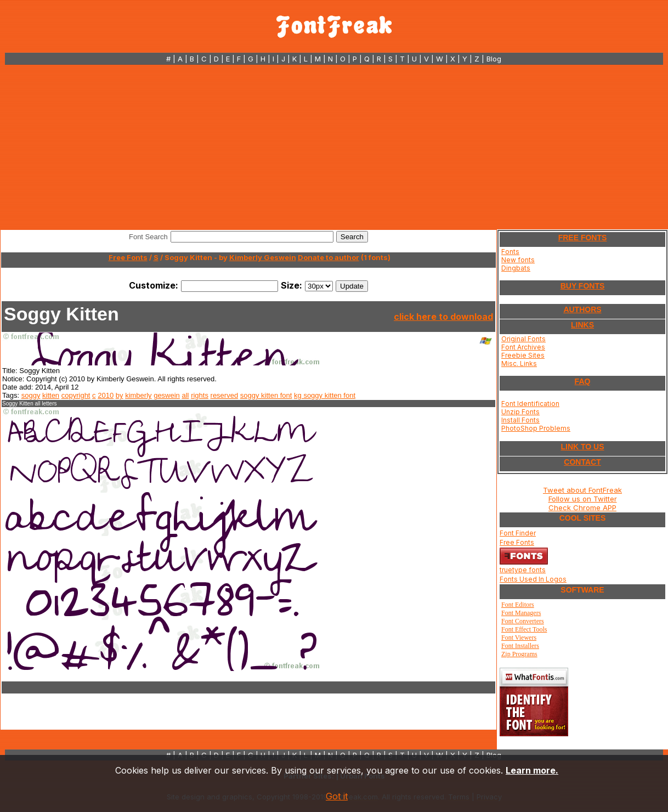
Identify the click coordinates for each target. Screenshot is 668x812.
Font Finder (518, 533)
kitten (51, 395)
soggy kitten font (266, 395)
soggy (31, 395)
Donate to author (329, 257)
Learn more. (532, 770)
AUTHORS (582, 309)
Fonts (510, 252)
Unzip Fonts (520, 412)
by (120, 395)
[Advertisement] (334, 147)
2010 (106, 395)
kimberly (138, 395)
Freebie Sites (523, 355)
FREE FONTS (583, 238)
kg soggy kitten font (325, 395)
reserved (225, 395)
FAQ (583, 381)
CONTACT (582, 462)
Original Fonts (523, 339)
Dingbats (516, 268)
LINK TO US (582, 447)
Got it (337, 796)
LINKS (582, 325)
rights (200, 395)
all (185, 395)
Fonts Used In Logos (533, 579)
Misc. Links (519, 363)
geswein (167, 395)
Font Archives (523, 347)
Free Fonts (128, 257)
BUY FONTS (583, 286)
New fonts (518, 260)
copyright (76, 395)
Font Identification (530, 404)
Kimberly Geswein (263, 257)
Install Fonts (520, 420)
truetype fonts (523, 570)
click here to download (443, 317)
